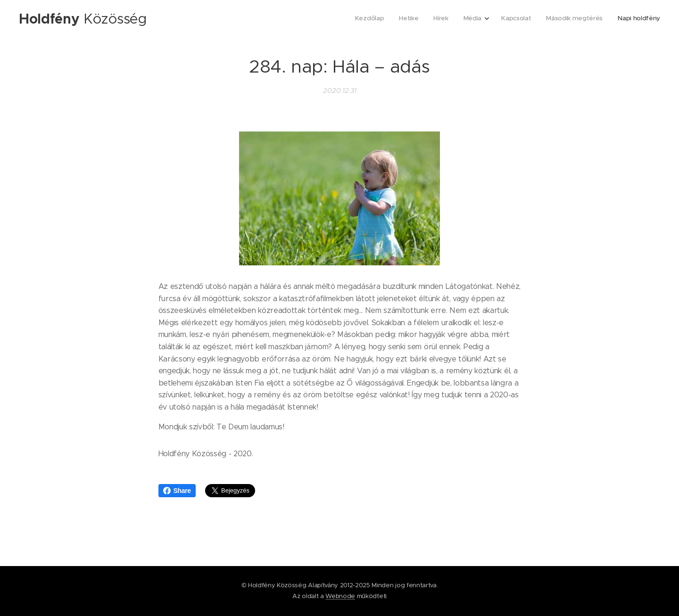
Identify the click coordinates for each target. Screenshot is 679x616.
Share (177, 491)
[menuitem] (567, 19)
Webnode (340, 596)
